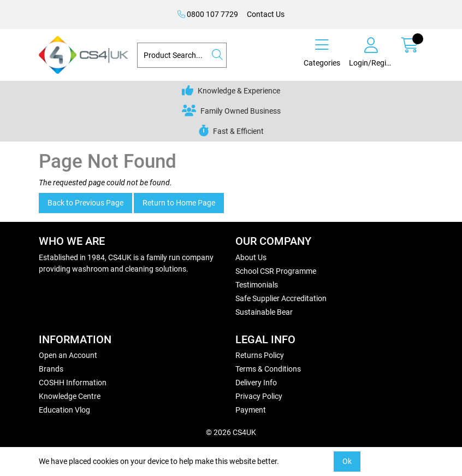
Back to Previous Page (85, 203)
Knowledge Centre (70, 396)
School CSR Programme (276, 271)
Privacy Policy (259, 396)
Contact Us (266, 14)
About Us (251, 257)
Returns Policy (260, 355)
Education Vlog (64, 410)
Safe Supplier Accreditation (281, 298)
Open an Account (68, 355)
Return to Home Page (179, 203)
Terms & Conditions (268, 369)
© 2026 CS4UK (231, 432)
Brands (51, 369)
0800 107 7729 (208, 14)
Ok (347, 461)
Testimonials (257, 285)
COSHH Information (73, 383)
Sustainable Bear (264, 312)
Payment (251, 410)
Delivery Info (256, 383)
